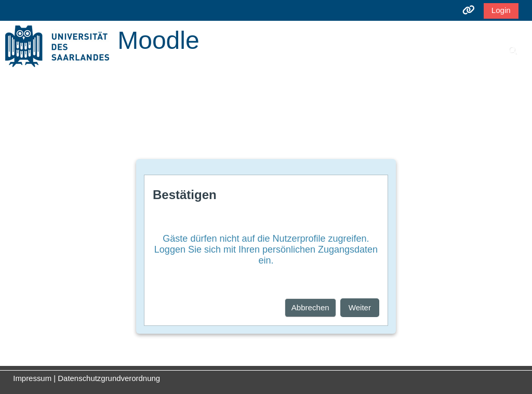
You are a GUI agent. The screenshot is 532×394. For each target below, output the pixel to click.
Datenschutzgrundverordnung (109, 378)
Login (501, 10)
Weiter (360, 307)
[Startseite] (57, 45)
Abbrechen (310, 307)
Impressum (32, 378)
